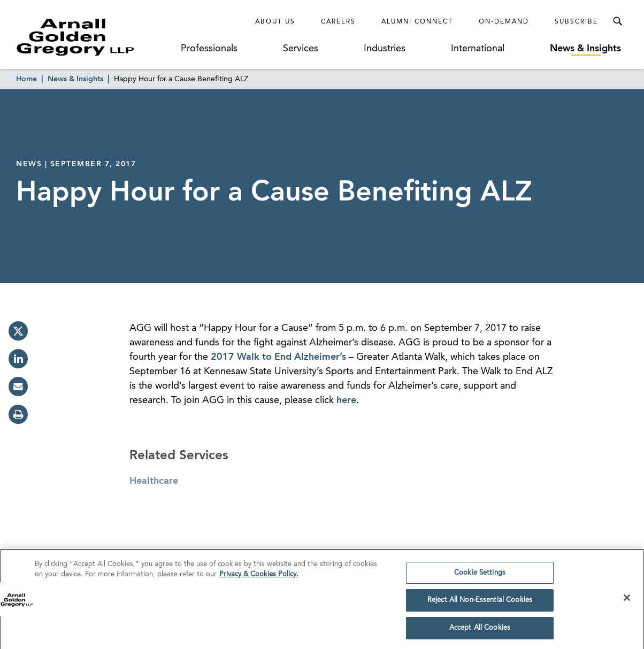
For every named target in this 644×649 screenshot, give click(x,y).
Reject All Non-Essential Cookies (480, 603)
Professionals (209, 49)
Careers (338, 22)
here (346, 400)
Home (26, 79)
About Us (275, 22)
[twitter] (18, 331)
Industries (385, 49)
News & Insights (585, 49)
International (478, 49)
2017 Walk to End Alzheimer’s (278, 357)
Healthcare (154, 481)
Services (301, 49)
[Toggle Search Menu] (617, 21)
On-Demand (504, 22)
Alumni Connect (417, 22)
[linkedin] (18, 359)
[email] (18, 387)
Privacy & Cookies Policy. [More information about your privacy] (259, 578)
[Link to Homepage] (95, 37)
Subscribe (576, 22)
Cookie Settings (480, 575)
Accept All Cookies (480, 631)
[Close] (627, 600)
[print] (18, 414)
